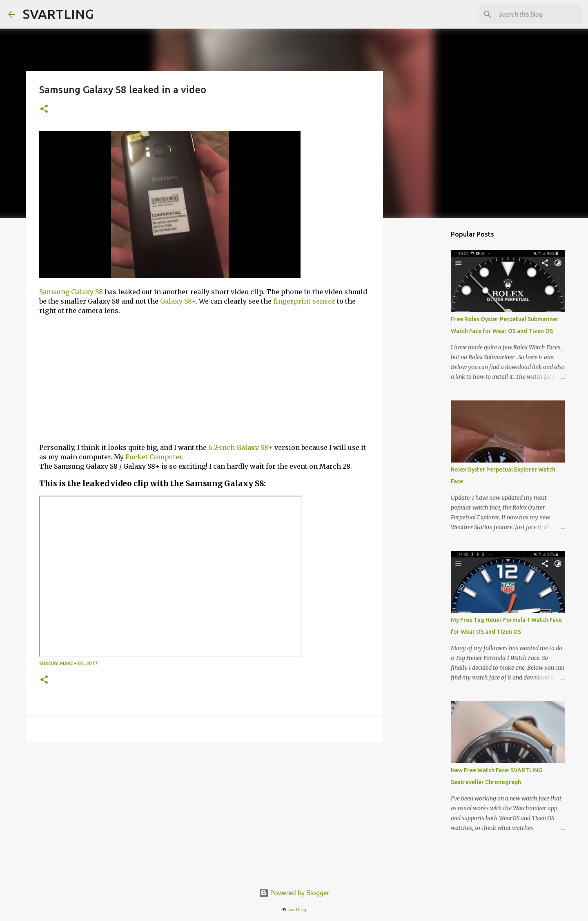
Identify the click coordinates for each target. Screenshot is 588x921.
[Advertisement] (205, 379)
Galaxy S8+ (178, 301)
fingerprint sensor (304, 301)
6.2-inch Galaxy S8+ (241, 447)
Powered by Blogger (294, 893)
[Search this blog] (539, 14)
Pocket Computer (154, 457)
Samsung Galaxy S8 (71, 292)
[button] (44, 109)
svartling (297, 910)
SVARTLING (58, 14)
